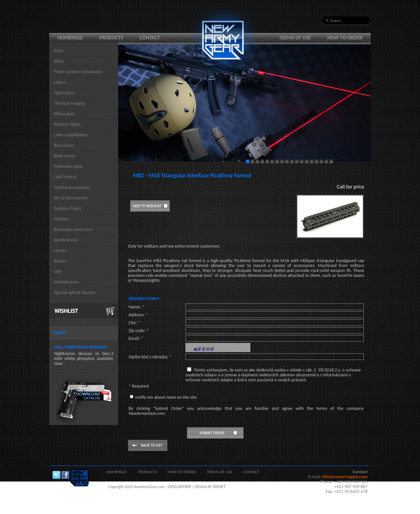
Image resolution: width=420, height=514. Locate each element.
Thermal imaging (69, 103)
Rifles (59, 61)
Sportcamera (66, 240)
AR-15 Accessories (71, 198)
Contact (150, 38)
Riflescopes (64, 114)
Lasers (60, 82)
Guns (59, 51)
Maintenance (66, 282)
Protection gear (68, 166)
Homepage (70, 38)
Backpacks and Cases (73, 229)
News (60, 333)
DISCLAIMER (179, 487)
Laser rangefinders (71, 135)
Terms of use (295, 38)
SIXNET (219, 487)
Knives (60, 261)
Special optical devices (75, 292)
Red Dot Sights (67, 124)
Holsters (61, 219)
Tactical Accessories (72, 187)
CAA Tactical (65, 177)
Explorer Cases (67, 208)
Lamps (60, 250)
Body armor (65, 156)
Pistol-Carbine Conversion (78, 72)
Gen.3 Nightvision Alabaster (81, 347)
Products (111, 38)
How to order (345, 38)
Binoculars (63, 145)
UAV (58, 271)
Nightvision (64, 93)
